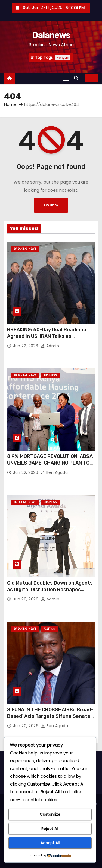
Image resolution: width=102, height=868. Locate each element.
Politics (49, 629)
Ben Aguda (54, 472)
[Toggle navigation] (66, 78)
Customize (50, 814)
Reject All (50, 829)
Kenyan (63, 58)
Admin (50, 346)
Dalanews (51, 35)
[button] (78, 78)
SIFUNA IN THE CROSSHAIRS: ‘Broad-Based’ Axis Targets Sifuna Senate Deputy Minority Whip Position (50, 716)
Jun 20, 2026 (26, 599)
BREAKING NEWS (25, 249)
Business (50, 375)
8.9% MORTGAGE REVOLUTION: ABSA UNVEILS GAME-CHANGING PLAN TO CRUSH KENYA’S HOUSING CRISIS (50, 463)
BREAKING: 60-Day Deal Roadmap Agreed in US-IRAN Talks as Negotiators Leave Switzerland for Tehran (49, 339)
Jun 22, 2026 (26, 346)
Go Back (51, 205)
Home (10, 104)
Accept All (50, 843)
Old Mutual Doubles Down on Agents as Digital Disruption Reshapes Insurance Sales (50, 590)
